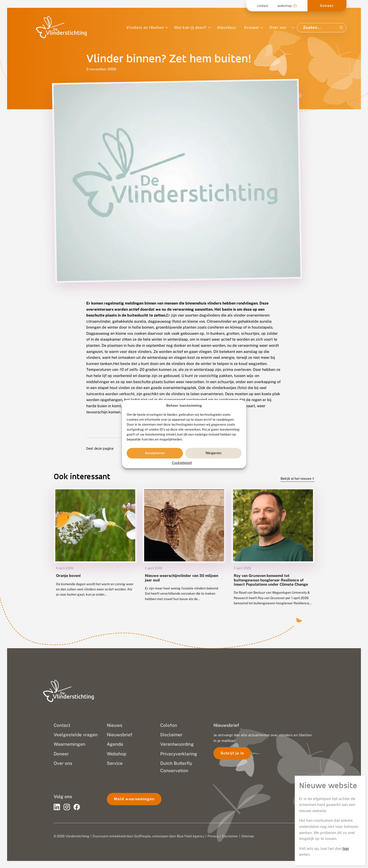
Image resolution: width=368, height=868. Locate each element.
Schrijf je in (232, 753)
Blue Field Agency (190, 836)
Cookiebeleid (182, 463)
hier (346, 150)
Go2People (142, 836)
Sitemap (248, 836)
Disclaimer (230, 836)
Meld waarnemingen (134, 799)
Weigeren (213, 453)
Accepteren (155, 453)
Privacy (213, 836)
